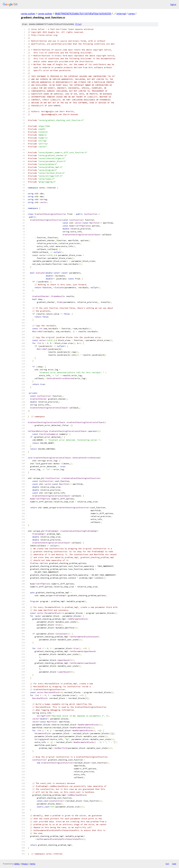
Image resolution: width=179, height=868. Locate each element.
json (174, 864)
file (78, 24)
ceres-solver (28, 14)
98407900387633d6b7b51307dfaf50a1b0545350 (83, 14)
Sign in (173, 4)
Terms (32, 864)
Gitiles (17, 864)
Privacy (25, 864)
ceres (132, 14)
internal (121, 14)
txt (167, 864)
